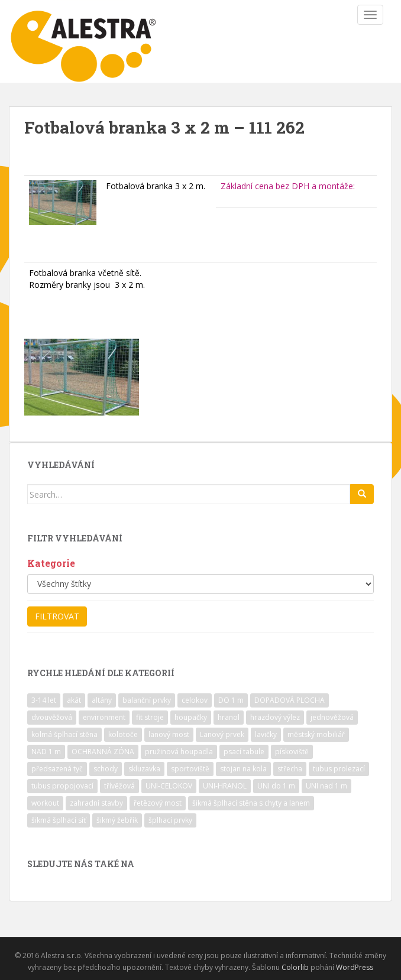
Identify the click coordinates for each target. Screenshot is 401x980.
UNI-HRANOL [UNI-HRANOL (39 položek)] (225, 786)
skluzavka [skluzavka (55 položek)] (144, 769)
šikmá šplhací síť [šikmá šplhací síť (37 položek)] (59, 820)
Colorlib (295, 967)
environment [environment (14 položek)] (104, 717)
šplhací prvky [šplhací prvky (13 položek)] (170, 820)
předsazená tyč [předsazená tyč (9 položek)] (57, 769)
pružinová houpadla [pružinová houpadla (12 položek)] (179, 752)
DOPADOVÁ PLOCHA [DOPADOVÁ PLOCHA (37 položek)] (290, 700)
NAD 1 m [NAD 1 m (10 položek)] (46, 752)
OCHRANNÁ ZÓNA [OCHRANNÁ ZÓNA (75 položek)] (103, 752)
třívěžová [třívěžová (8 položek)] (119, 786)
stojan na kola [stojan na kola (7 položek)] (243, 769)
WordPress (355, 967)
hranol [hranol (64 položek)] (229, 717)
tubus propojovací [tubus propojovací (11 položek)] (62, 786)
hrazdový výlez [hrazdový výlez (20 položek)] (275, 717)
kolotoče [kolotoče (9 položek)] (123, 734)
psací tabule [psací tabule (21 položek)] (244, 752)
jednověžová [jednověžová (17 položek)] (332, 717)
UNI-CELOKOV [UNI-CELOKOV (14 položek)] (169, 786)
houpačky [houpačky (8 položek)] (191, 717)
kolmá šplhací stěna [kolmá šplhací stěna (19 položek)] (64, 734)
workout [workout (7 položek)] (45, 803)
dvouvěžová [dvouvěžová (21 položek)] (52, 717)
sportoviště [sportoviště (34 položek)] (190, 769)
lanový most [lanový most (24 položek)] (169, 734)
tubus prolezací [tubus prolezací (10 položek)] (339, 769)
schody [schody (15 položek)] (106, 769)
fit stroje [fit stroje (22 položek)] (150, 717)
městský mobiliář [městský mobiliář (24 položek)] (316, 734)
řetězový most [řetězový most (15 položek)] (158, 803)
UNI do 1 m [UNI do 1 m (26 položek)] (276, 786)
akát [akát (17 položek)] (74, 700)
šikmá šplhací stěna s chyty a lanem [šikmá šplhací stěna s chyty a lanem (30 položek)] (251, 803)
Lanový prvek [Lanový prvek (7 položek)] (222, 734)
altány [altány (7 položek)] (102, 700)
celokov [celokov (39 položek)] (195, 700)
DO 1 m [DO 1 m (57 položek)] (231, 700)
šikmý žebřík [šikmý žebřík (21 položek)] (117, 820)
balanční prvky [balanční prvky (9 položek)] (147, 700)
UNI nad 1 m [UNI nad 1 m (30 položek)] (326, 786)
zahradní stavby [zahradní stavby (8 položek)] (96, 803)
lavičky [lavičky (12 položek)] (266, 734)
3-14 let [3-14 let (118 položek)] (44, 700)
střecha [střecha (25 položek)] (290, 769)
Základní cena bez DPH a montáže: (288, 186)
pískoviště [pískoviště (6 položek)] (292, 752)
